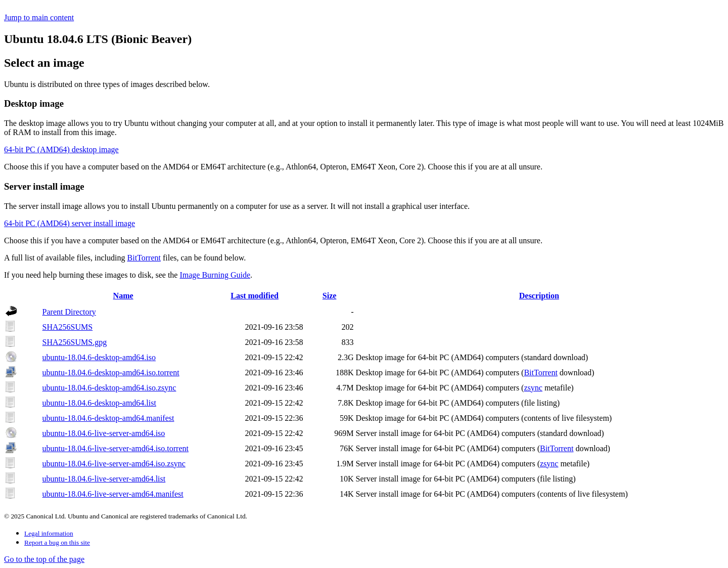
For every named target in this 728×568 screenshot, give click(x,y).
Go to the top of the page (44, 559)
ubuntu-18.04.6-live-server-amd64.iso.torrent (116, 448)
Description (539, 296)
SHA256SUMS (68, 327)
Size (330, 296)
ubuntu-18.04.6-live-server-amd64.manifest (113, 494)
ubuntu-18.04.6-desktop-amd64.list (99, 403)
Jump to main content (39, 17)
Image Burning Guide (215, 275)
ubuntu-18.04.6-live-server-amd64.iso (104, 433)
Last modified (255, 296)
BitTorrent (144, 258)
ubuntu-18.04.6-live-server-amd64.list (104, 479)
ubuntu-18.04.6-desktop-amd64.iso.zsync (109, 388)
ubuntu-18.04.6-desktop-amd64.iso (99, 357)
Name (123, 296)
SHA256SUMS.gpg (75, 342)
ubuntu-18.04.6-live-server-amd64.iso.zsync (114, 464)
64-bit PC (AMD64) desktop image (61, 149)
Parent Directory (69, 312)
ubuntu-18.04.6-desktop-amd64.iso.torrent (111, 373)
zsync (533, 388)
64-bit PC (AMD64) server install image (70, 223)
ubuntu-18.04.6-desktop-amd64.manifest (108, 418)
